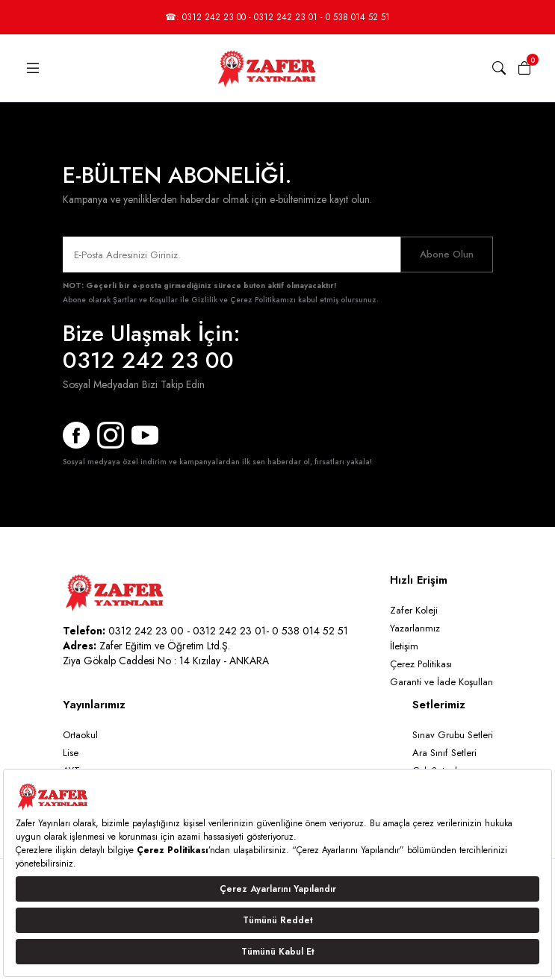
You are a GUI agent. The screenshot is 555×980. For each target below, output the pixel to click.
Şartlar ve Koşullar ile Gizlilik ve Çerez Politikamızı (204, 300)
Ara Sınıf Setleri (444, 753)
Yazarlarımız (415, 628)
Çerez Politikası (421, 664)
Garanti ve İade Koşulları (441, 682)
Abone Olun (447, 254)
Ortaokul (80, 735)
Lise (71, 753)
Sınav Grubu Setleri (453, 735)
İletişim (404, 646)
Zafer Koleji (414, 610)
